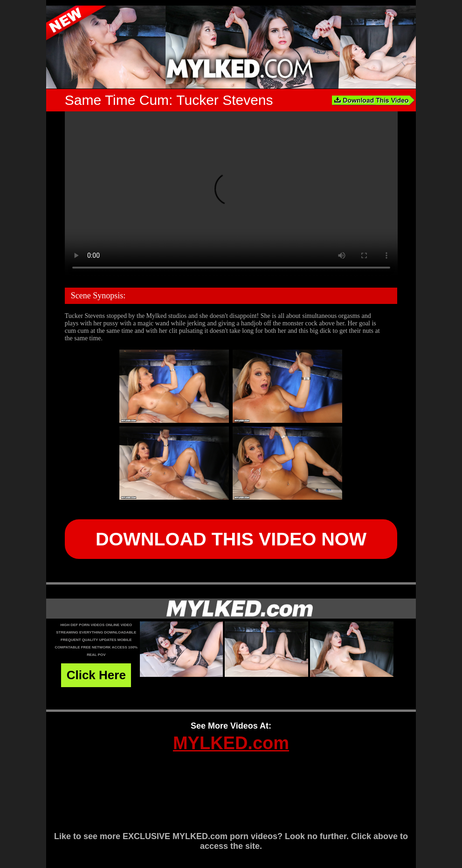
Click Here (96, 675)
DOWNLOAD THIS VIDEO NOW (231, 539)
